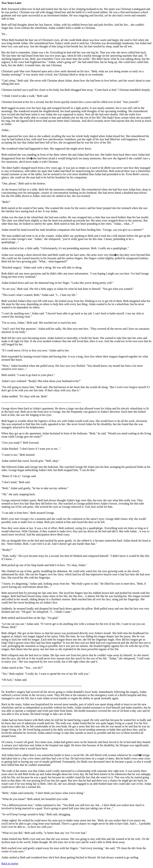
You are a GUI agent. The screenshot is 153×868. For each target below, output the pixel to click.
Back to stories (10, 863)
